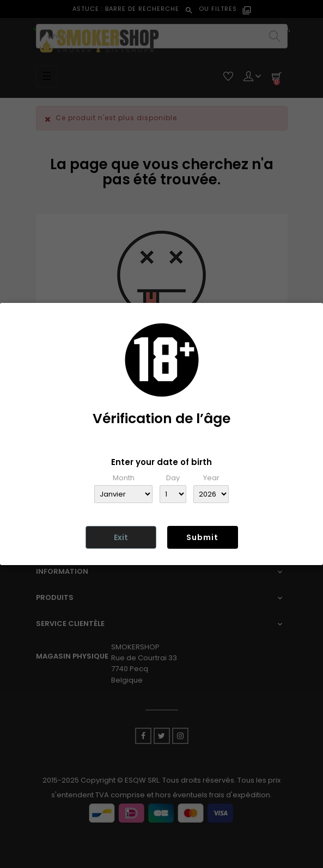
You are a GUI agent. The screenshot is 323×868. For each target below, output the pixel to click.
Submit (202, 537)
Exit (121, 537)
